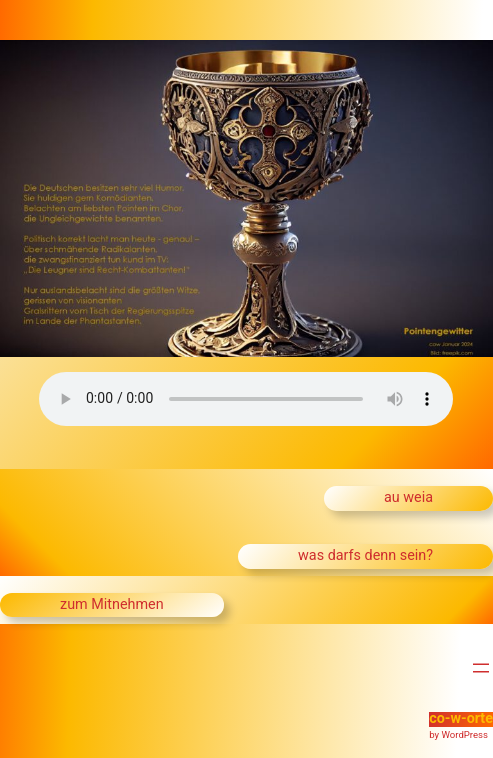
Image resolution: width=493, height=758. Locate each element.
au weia (408, 497)
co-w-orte (461, 718)
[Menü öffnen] (481, 668)
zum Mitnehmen (112, 604)
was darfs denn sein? (365, 555)
